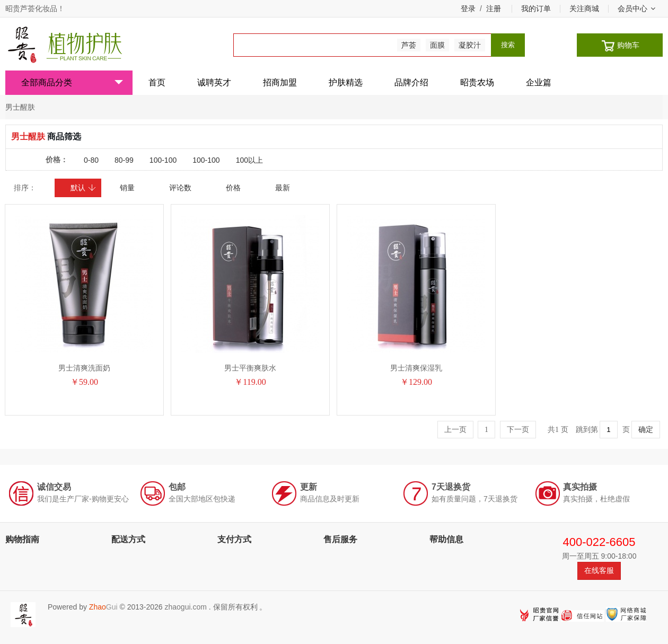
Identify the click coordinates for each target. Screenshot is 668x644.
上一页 (455, 430)
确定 (646, 430)
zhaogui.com (185, 607)
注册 (494, 8)
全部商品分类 (72, 82)
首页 (157, 82)
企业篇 (539, 82)
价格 (233, 188)
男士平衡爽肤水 (250, 368)
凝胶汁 (470, 45)
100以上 (249, 160)
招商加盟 (280, 82)
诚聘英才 (214, 82)
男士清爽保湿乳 (416, 368)
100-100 (163, 160)
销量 (127, 188)
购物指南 (22, 539)
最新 (283, 188)
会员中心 (636, 8)
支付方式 (234, 539)
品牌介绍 (411, 82)
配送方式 (128, 539)
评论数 (180, 188)
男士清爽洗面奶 (84, 368)
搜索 (508, 45)
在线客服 (599, 570)
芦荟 (409, 45)
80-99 (124, 160)
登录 (468, 8)
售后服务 (340, 539)
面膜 (437, 45)
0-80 (91, 160)
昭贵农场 (477, 82)
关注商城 (584, 8)
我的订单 (536, 8)
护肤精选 (346, 82)
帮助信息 (446, 539)
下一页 (518, 430)
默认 (83, 188)
